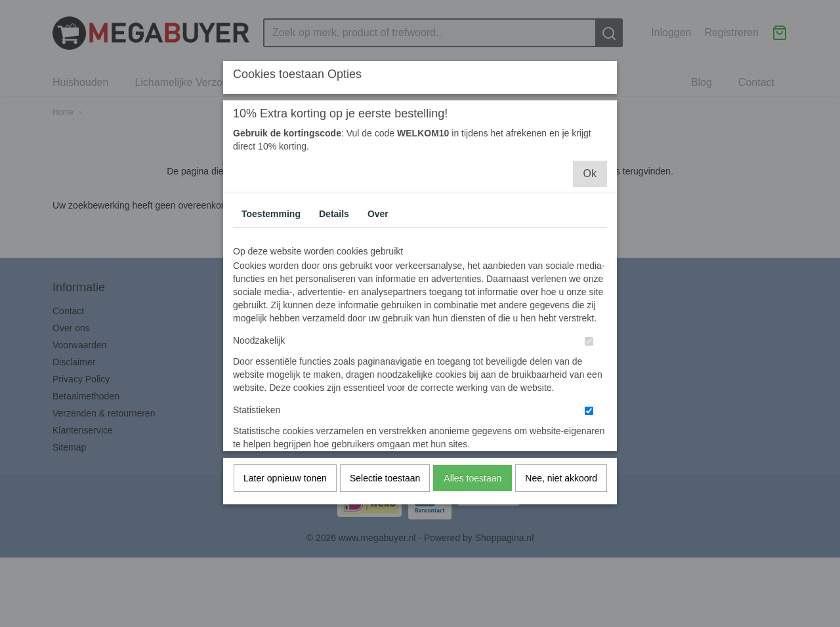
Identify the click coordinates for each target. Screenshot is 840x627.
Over (378, 240)
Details (334, 240)
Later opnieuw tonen (285, 504)
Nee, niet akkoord (561, 504)
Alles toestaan (472, 504)
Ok (590, 200)
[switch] (589, 368)
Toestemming (271, 240)
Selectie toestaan (385, 504)
